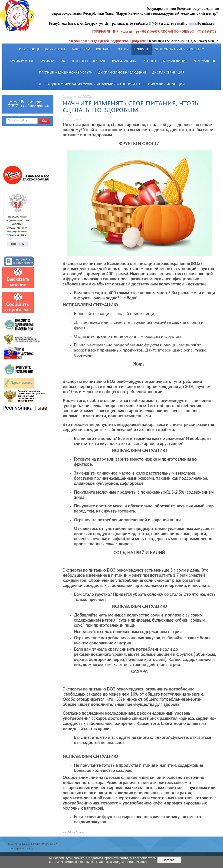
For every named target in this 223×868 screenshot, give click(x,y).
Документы (55, 49)
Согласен (169, 860)
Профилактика (123, 61)
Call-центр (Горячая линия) (165, 61)
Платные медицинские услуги (66, 73)
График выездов (52, 61)
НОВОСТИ (142, 49)
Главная (67, 96)
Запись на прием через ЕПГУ (180, 49)
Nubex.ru (39, 849)
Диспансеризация (168, 73)
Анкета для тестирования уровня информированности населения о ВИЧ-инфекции (112, 84)
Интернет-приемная (88, 61)
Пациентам (80, 49)
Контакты (104, 49)
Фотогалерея (205, 61)
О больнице (29, 49)
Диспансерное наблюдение (122, 73)
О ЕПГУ (123, 49)
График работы (21, 61)
